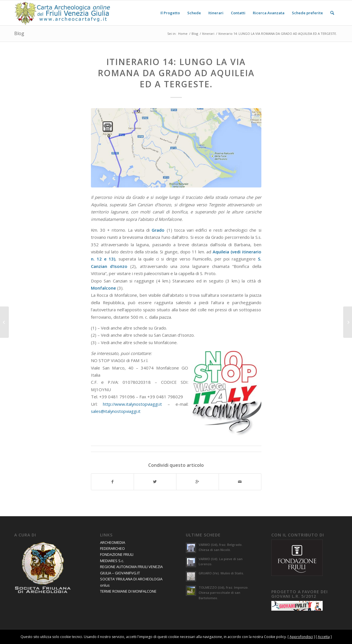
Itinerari (208, 34)
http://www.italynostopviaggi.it (132, 404)
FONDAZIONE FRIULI (117, 554)
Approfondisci (301, 637)
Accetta (324, 637)
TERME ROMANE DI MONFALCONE (128, 591)
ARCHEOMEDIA (113, 542)
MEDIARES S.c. (112, 561)
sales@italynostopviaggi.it (116, 411)
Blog (19, 33)
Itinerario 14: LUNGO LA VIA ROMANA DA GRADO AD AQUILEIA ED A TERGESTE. (176, 73)
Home (183, 34)
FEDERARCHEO (112, 548)
